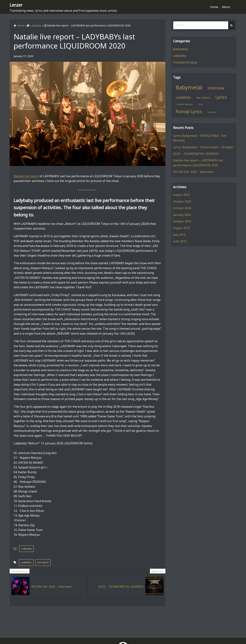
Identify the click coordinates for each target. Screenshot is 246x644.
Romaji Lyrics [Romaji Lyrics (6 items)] (189, 111)
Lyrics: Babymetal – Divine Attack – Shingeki (203, 147)
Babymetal (180, 49)
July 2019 (179, 234)
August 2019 (181, 228)
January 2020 (182, 215)
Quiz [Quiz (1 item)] (201, 104)
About (226, 7)
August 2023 (181, 195)
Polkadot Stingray (185, 62)
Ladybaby (26, 548)
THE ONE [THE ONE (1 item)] (212, 112)
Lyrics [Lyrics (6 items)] (221, 97)
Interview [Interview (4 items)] (216, 88)
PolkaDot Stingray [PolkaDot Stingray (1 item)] (184, 104)
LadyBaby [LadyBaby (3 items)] (183, 97)
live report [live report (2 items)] (203, 97)
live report (43, 562)
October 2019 (182, 221)
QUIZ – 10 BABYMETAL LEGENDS (196, 154)
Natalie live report (26, 176)
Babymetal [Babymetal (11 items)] (189, 87)
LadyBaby (26, 562)
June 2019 (180, 241)
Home (214, 7)
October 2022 (182, 201)
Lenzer (18, 4)
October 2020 (182, 208)
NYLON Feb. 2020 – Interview (193, 172)
